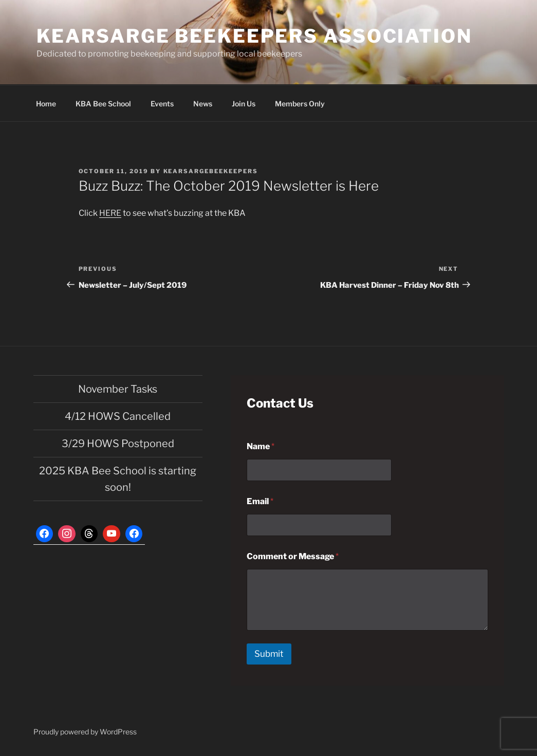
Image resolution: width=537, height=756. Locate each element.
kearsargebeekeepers (211, 171)
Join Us (244, 104)
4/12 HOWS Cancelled (118, 416)
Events (162, 104)
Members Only (300, 104)
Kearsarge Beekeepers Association (254, 36)
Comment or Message (293, 556)
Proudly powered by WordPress (85, 732)
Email (260, 501)
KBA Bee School (103, 104)
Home (46, 104)
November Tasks (118, 389)
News (203, 104)
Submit (269, 654)
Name (261, 446)
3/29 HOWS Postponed (118, 444)
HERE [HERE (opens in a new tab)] (110, 213)
